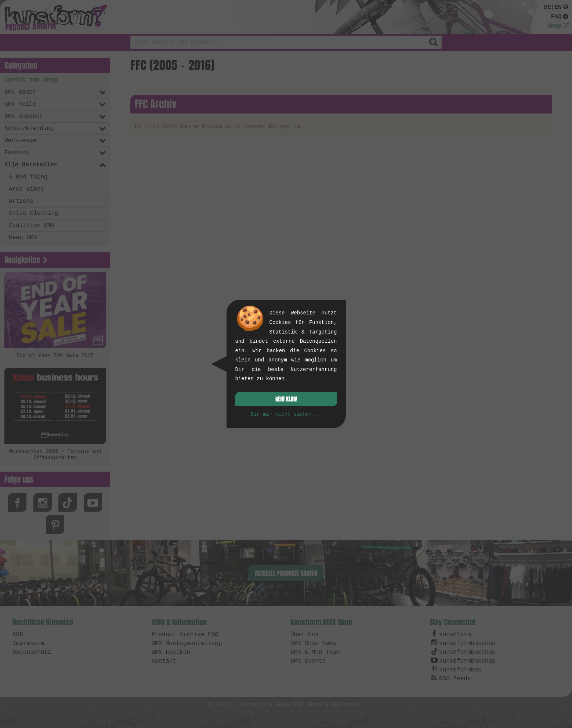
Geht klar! (286, 399)
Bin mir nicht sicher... (286, 414)
